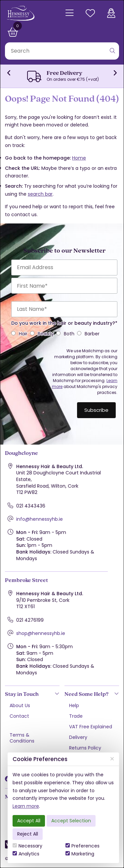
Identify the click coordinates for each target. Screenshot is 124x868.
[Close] (112, 759)
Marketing (80, 854)
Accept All (29, 821)
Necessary (27, 846)
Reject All (28, 834)
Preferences (83, 846)
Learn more (26, 806)
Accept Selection (71, 821)
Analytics (26, 854)
